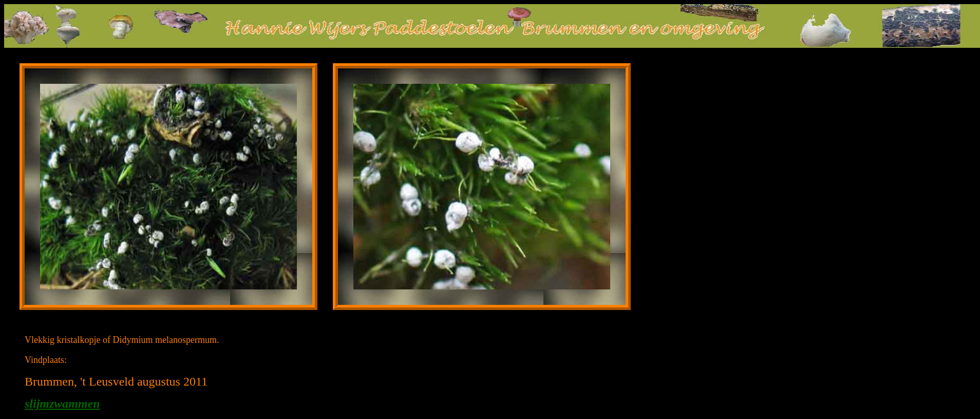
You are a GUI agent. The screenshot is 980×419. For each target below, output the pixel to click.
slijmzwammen (62, 404)
